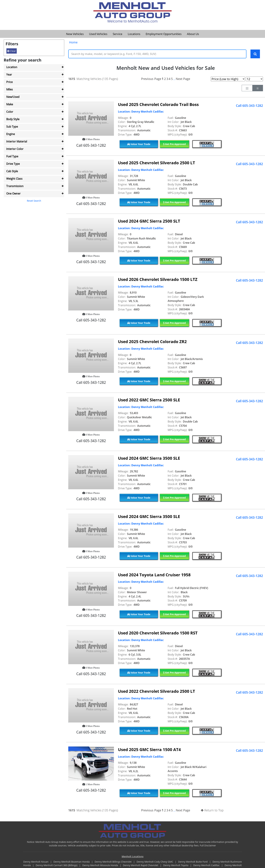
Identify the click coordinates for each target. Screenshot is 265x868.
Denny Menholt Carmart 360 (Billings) (57, 866)
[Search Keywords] (255, 54)
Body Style (13, 119)
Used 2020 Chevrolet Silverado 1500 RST (158, 633)
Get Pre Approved (174, 144)
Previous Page (151, 79)
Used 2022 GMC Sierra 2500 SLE (149, 400)
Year (9, 75)
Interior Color (15, 149)
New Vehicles (75, 34)
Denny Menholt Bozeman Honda (72, 862)
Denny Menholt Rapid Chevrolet (141, 866)
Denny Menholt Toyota (176, 866)
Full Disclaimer (208, 846)
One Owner (13, 194)
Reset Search (34, 201)
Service (118, 34)
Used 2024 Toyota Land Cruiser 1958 (154, 575)
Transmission (15, 186)
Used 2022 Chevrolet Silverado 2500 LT (156, 691)
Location (12, 67)
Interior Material (17, 141)
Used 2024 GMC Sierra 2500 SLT (149, 221)
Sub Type (12, 127)
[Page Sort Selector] (228, 79)
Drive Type (13, 164)
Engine (11, 134)
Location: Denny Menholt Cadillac (141, 112)
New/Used (13, 97)
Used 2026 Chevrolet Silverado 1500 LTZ (158, 279)
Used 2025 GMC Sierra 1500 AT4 (149, 750)
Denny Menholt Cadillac (207, 866)
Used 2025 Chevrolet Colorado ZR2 (152, 342)
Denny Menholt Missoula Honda (100, 866)
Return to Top (212, 811)
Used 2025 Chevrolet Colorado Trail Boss (158, 105)
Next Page (183, 79)
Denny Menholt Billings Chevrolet (113, 862)
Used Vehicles (98, 34)
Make (10, 104)
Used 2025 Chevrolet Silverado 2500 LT (156, 163)
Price (9, 82)
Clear (12, 51)
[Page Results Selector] (254, 79)
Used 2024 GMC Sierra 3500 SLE (149, 458)
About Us (193, 34)
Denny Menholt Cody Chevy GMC (155, 862)
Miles (10, 89)
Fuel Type (12, 156)
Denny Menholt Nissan (36, 862)
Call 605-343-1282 (249, 106)
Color (10, 112)
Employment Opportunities (164, 34)
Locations (134, 34)
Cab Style (12, 171)
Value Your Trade (139, 144)
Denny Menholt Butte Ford (193, 862)
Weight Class (14, 179)
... (174, 79)
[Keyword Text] (157, 54)
